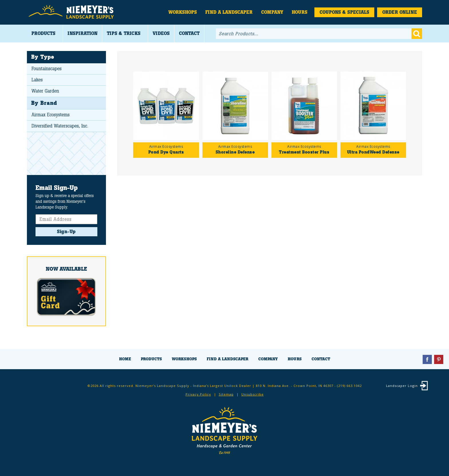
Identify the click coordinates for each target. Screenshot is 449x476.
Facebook (427, 359)
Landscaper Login (402, 386)
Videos (161, 33)
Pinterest (439, 359)
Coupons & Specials (344, 12)
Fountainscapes (47, 69)
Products (43, 33)
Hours (300, 12)
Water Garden (45, 91)
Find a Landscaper (229, 12)
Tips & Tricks (124, 33)
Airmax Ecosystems (51, 115)
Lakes (37, 80)
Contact (189, 33)
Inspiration (82, 33)
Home (125, 359)
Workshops (183, 12)
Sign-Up (66, 232)
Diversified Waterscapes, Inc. (60, 126)
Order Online (400, 12)
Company (272, 12)
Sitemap (226, 394)
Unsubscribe (253, 394)
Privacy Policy (198, 394)
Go (417, 34)
